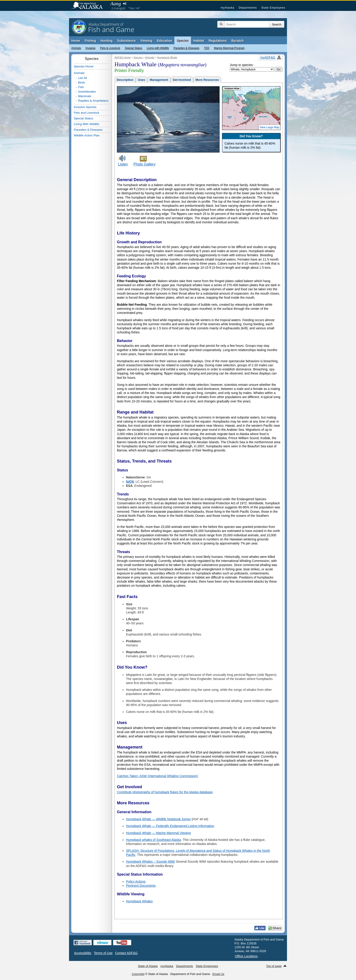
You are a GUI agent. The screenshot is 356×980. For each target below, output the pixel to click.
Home (76, 41)
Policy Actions (136, 882)
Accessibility (83, 953)
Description (125, 80)
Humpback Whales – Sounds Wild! (151, 862)
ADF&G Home (123, 57)
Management (159, 80)
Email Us (218, 974)
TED (207, 48)
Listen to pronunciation (125, 4)
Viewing (146, 41)
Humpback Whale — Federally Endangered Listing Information (170, 826)
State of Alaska (89, 6)
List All (83, 78)
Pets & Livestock (110, 48)
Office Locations (246, 956)
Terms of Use (103, 953)
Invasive (91, 48)
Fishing (90, 41)
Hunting (107, 41)
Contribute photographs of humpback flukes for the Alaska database (165, 792)
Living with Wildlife (158, 48)
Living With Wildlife (87, 124)
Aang (116, 4)
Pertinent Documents (141, 886)
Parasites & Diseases (186, 48)
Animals (76, 48)
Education (165, 41)
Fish (81, 87)
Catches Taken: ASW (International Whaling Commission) (157, 776)
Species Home (84, 66)
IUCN (130, 482)
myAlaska (227, 8)
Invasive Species (85, 107)
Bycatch (237, 41)
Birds (82, 82)
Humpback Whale (167, 57)
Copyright (138, 974)
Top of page (274, 966)
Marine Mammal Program (229, 48)
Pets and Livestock (87, 113)
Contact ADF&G (126, 953)
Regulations (218, 41)
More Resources (207, 80)
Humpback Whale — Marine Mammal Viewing (158, 833)
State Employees (273, 8)
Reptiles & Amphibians (93, 101)
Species (183, 41)
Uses (141, 80)
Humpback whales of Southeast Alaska (153, 840)
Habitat (199, 41)
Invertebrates (87, 92)
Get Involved (182, 80)
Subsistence (126, 41)
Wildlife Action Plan (87, 135)
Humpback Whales (139, 901)
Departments (248, 8)
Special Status (133, 48)
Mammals (85, 96)
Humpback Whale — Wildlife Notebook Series (158, 819)
